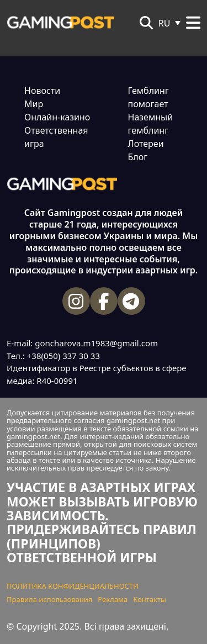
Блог (138, 157)
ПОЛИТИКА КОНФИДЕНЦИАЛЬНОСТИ (73, 586)
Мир (34, 104)
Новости (42, 91)
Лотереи (146, 144)
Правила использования (49, 599)
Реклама (113, 599)
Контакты (150, 599)
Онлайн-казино (57, 117)
